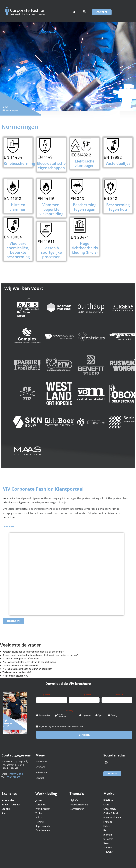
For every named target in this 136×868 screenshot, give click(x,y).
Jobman (108, 833)
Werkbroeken (43, 807)
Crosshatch (110, 807)
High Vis (74, 799)
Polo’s (39, 816)
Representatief (43, 824)
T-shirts (40, 820)
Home (5, 107)
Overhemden (43, 829)
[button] (74, 12)
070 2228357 (14, 776)
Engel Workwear (112, 816)
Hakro (107, 824)
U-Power (108, 837)
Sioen (106, 842)
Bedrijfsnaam (80, 694)
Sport (100, 714)
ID (105, 829)
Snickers (108, 846)
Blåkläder (109, 799)
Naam (43, 694)
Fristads (108, 820)
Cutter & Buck (111, 811)
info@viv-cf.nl (16, 772)
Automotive (43, 714)
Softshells (41, 803)
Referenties (42, 771)
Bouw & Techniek (62, 715)
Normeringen (77, 807)
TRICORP (108, 850)
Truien (39, 811)
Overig (113, 714)
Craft (106, 803)
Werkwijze (41, 760)
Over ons (40, 765)
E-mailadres (112, 694)
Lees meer (9, 526)
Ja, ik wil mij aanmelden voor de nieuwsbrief (61, 726)
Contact (40, 776)
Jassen (39, 799)
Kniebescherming (79, 803)
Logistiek (85, 714)
